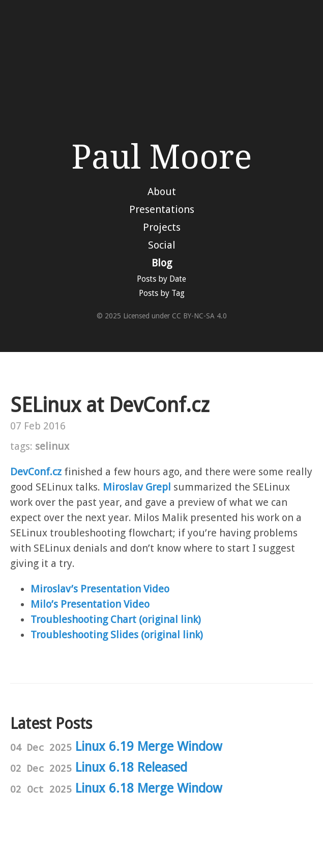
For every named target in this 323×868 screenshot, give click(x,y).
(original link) (170, 619)
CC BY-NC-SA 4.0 (199, 316)
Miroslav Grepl (137, 487)
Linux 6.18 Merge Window (149, 788)
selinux (52, 446)
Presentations (162, 209)
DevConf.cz (36, 472)
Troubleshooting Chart (83, 619)
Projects (162, 227)
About (162, 192)
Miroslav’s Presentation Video (100, 589)
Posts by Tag (162, 293)
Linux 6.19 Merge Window (149, 747)
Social (162, 245)
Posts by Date (161, 279)
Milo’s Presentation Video (90, 604)
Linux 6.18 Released (131, 767)
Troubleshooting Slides (84, 635)
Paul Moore (162, 157)
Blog (162, 263)
